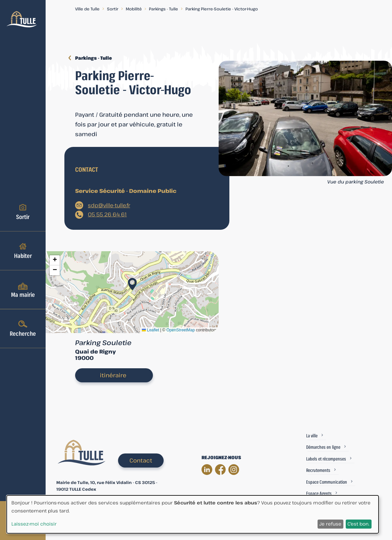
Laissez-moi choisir (34, 524)
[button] (132, 282)
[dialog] (193, 514)
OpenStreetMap (181, 330)
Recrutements (318, 470)
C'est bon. (358, 524)
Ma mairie (23, 289)
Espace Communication (327, 482)
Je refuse (330, 524)
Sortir (23, 212)
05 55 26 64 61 (107, 214)
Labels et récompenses (326, 459)
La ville (312, 436)
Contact (141, 460)
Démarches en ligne (323, 447)
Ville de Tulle (87, 9)
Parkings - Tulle (163, 9)
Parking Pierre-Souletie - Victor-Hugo (222, 9)
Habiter (23, 251)
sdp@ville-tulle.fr (109, 205)
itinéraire (113, 375)
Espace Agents (319, 493)
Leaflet (150, 330)
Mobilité (134, 9)
